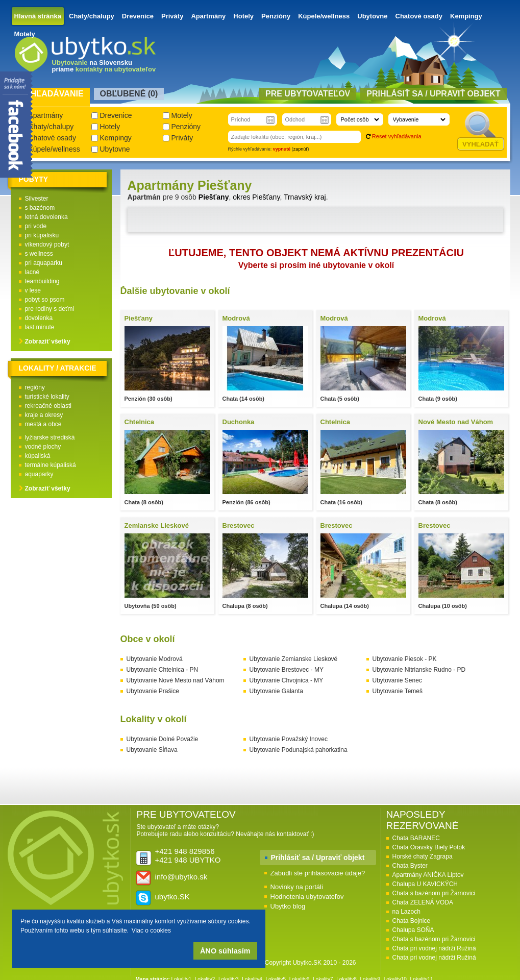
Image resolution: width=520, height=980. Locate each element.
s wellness (39, 254)
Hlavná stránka (38, 16)
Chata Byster (410, 866)
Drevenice (138, 16)
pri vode (36, 226)
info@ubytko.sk (181, 877)
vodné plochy (43, 447)
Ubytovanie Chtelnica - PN (163, 670)
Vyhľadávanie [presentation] (52, 94)
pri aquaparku (44, 263)
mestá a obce (43, 424)
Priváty (172, 16)
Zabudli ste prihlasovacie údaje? (318, 873)
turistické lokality (47, 397)
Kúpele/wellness (324, 16)
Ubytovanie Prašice (153, 691)
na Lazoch (406, 912)
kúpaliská (38, 456)
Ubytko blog (288, 906)
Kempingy (466, 16)
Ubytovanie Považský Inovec (289, 739)
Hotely (243, 16)
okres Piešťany (256, 197)
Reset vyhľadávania (397, 136)
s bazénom (40, 208)
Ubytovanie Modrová (155, 659)
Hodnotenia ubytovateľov (307, 897)
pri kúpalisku (42, 235)
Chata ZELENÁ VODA (423, 902)
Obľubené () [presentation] (129, 94)
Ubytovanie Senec (397, 680)
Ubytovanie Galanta (276, 691)
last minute (40, 327)
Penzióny (276, 16)
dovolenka (39, 318)
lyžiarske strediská (50, 437)
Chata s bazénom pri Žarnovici (434, 893)
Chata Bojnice (412, 921)
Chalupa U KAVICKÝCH (425, 884)
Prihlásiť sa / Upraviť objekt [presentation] (433, 94)
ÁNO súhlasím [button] (225, 951)
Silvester (37, 199)
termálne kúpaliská (51, 465)
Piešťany (214, 197)
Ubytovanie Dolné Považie (163, 739)
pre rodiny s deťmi (50, 309)
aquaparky (39, 474)
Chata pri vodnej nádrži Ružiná (434, 948)
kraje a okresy (44, 415)
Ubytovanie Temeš (398, 691)
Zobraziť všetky (48, 341)
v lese (33, 290)
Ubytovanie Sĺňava (152, 750)
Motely (25, 34)
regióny (35, 387)
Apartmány (208, 16)
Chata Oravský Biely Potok (429, 847)
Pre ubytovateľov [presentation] (308, 94)
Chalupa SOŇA (413, 930)
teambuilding (42, 281)
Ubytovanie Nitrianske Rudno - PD (419, 670)
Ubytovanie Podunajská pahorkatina (299, 750)
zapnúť (301, 149)
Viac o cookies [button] (151, 930)
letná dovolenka (46, 217)
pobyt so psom (45, 300)
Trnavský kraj (305, 197)
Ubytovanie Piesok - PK (405, 659)
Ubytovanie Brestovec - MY (287, 670)
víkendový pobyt (47, 244)
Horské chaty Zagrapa (423, 856)
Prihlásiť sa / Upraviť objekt (318, 857)
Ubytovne (372, 16)
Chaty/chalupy (92, 16)
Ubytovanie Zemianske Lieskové (294, 659)
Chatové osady (419, 16)
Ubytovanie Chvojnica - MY (287, 680)
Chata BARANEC (416, 838)
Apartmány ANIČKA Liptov (428, 875)
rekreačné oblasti (48, 406)
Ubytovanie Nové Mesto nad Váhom (176, 680)
